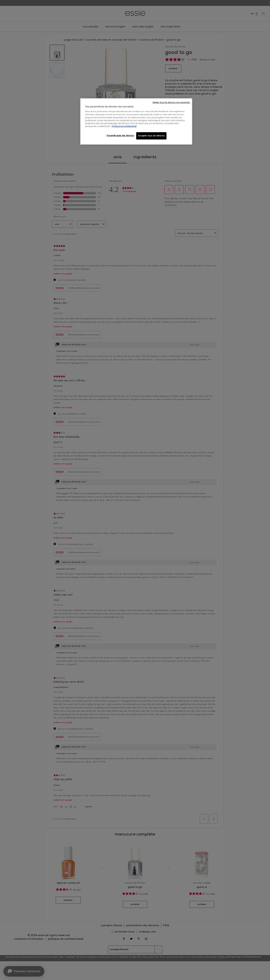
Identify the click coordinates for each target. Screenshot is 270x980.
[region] (136, 121)
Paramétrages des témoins (120, 136)
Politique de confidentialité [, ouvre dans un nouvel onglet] (124, 126)
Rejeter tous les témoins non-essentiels (171, 102)
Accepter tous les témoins (151, 136)
